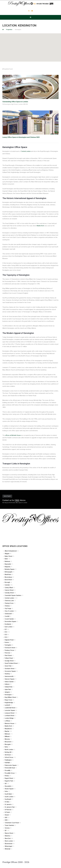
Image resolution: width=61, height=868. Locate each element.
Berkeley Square (11, 569)
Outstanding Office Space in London (15, 102)
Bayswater (9, 564)
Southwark (9, 799)
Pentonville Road (11, 768)
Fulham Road (10, 658)
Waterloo (8, 836)
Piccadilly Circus (11, 773)
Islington (8, 692)
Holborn (8, 684)
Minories (8, 739)
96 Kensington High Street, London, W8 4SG (15, 104)
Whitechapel (9, 846)
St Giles (8, 802)
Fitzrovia (8, 653)
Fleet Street (9, 655)
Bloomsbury (9, 577)
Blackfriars (9, 574)
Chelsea (8, 606)
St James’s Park (11, 807)
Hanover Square (11, 679)
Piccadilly (8, 770)
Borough (8, 582)
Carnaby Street (10, 593)
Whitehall (8, 849)
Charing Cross (10, 603)
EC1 (7, 629)
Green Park (9, 666)
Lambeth (8, 705)
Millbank (8, 736)
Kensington (9, 695)
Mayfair (8, 731)
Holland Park (9, 687)
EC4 (7, 637)
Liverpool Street (11, 713)
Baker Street (9, 556)
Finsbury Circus (10, 650)
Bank (7, 559)
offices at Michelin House (13, 435)
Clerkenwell (9, 614)
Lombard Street (10, 716)
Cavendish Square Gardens (14, 595)
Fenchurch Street (11, 648)
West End (9, 838)
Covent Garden (10, 619)
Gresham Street (11, 669)
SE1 (7, 784)
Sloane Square (10, 789)
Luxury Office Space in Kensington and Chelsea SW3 (21, 137)
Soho (7, 791)
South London (10, 797)
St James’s (9, 804)
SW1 (7, 818)
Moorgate (9, 744)
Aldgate (8, 554)
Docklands (9, 624)
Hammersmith (10, 676)
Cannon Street (10, 590)
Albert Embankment (12, 551)
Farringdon (9, 645)
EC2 (7, 632)
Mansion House (10, 723)
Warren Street (10, 833)
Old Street (9, 755)
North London (10, 750)
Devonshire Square (11, 621)
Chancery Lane (10, 601)
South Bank (9, 794)
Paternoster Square (12, 765)
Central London (26, 151)
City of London (11, 611)
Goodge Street (10, 661)
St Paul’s (8, 812)
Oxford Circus (10, 757)
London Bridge (10, 718)
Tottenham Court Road (13, 823)
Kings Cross (9, 700)
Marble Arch (40, 226)
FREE (17, 500)
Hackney (8, 674)
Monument (9, 742)
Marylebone (9, 729)
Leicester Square (11, 710)
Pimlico (8, 776)
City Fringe (9, 608)
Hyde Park (9, 689)
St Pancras (9, 810)
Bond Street (9, 580)
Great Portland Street (12, 663)
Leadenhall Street (11, 708)
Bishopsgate (9, 572)
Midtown (9, 734)
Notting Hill (9, 752)
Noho (7, 747)
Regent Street (10, 778)
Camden (9, 585)
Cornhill (8, 616)
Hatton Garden (10, 682)
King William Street (11, 697)
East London (10, 627)
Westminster (10, 844)
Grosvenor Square (11, 671)
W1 (7, 831)
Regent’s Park (10, 781)
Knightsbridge (10, 703)
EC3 (7, 635)
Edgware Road (10, 640)
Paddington (9, 760)
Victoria (8, 828)
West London (10, 841)
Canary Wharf (10, 588)
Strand (8, 815)
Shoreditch (9, 786)
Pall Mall (8, 763)
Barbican (8, 561)
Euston (8, 642)
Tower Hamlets (10, 825)
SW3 (7, 820)
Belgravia (8, 567)
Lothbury (8, 721)
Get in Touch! (7, 496)
